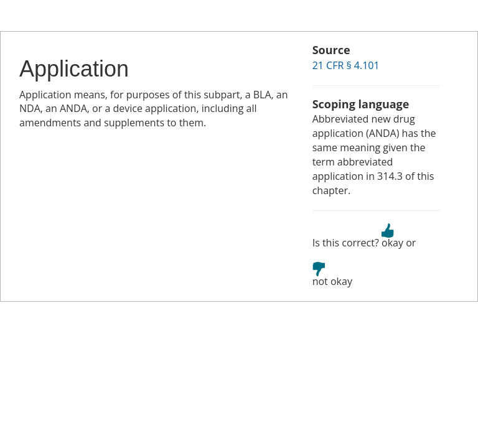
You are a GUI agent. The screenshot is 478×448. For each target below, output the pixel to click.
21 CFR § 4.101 (346, 65)
